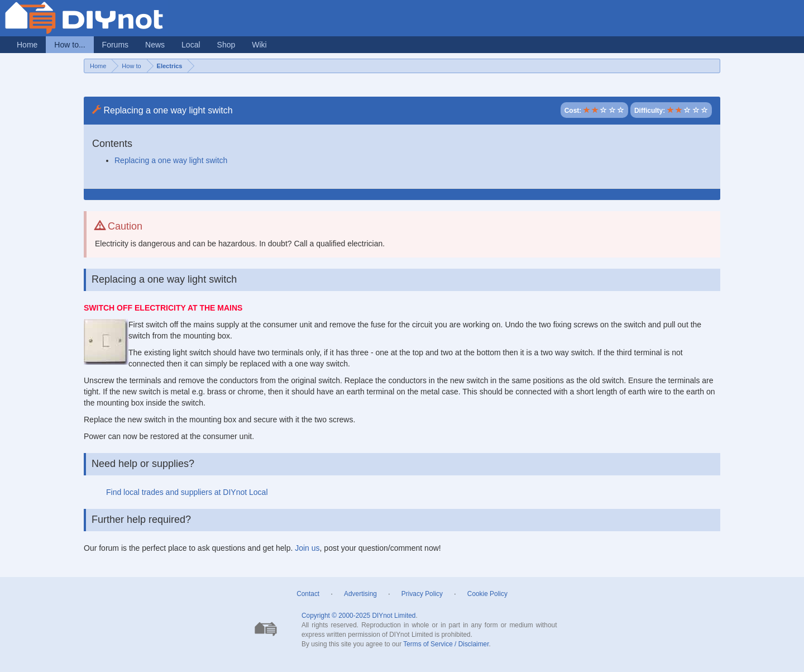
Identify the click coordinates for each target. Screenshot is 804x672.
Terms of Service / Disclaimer (446, 644)
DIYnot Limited (394, 616)
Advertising (360, 594)
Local (191, 45)
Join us (307, 548)
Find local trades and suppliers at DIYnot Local (187, 492)
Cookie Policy (487, 594)
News (155, 45)
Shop (226, 45)
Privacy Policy (422, 594)
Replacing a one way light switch (171, 160)
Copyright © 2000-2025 (336, 616)
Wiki (259, 45)
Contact (308, 594)
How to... (70, 45)
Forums (115, 45)
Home (27, 45)
